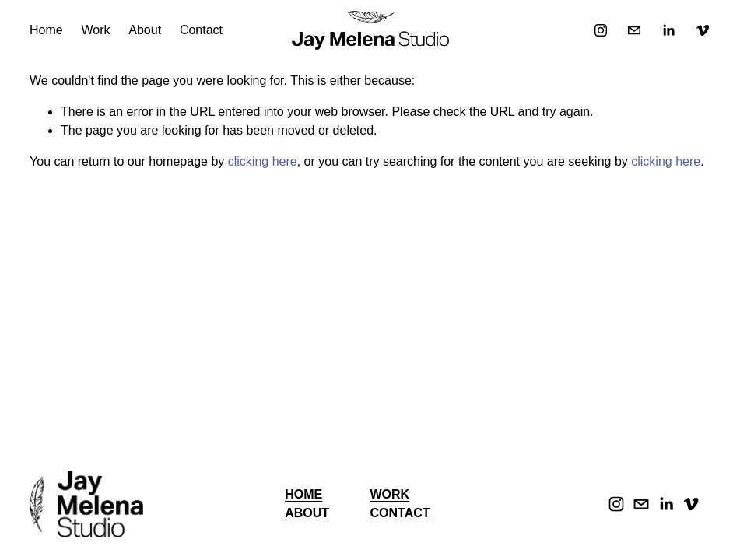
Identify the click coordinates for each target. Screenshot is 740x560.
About (145, 30)
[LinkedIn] (668, 30)
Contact (201, 30)
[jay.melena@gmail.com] (634, 30)
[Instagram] (601, 30)
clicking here (263, 161)
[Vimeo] (703, 30)
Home (46, 30)
